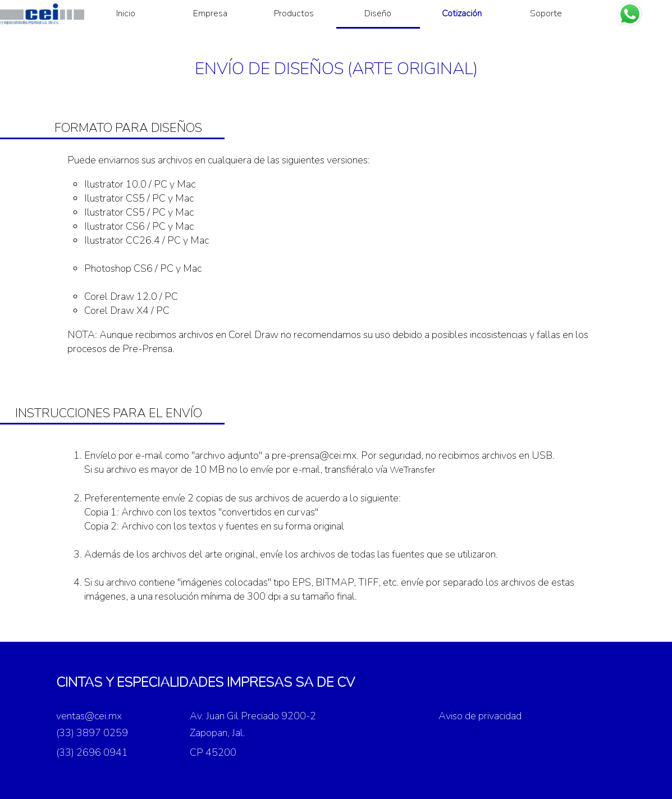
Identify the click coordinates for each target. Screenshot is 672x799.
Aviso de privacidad (480, 716)
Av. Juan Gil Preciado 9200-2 (253, 716)
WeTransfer (412, 470)
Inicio (126, 13)
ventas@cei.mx (89, 716)
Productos (294, 13)
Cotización (462, 13)
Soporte (546, 13)
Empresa (210, 13)
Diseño (378, 13)
